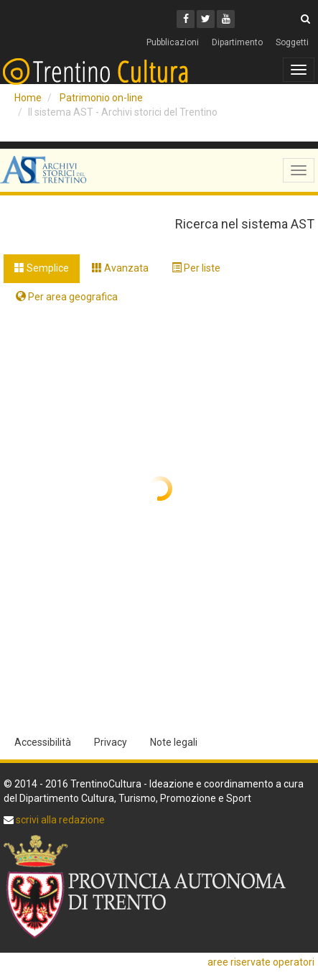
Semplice (42, 268)
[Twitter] (206, 19)
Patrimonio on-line (101, 98)
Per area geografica (67, 297)
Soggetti (292, 42)
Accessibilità (43, 742)
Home (28, 98)
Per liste (196, 268)
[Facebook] (186, 19)
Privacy (111, 742)
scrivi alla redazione (59, 820)
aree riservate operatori (261, 962)
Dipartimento (237, 42)
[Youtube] (226, 19)
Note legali (174, 742)
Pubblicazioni (173, 42)
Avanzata (120, 268)
